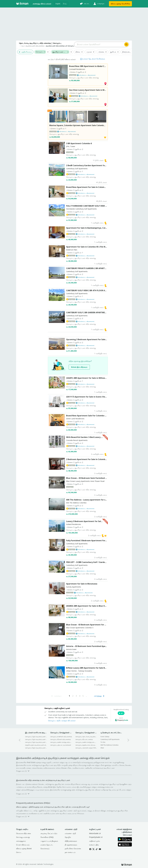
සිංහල (65, 4)
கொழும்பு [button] (39, 52)
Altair (102, 748)
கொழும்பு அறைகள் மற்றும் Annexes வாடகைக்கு (86, 748)
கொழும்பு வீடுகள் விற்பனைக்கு (60, 739)
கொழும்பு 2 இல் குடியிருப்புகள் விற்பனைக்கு (36, 737)
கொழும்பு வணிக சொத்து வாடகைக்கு (86, 742)
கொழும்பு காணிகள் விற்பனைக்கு (61, 737)
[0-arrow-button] (20, 740)
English (58, 4)
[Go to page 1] (69, 696)
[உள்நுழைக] (99, 4)
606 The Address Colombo (110, 745)
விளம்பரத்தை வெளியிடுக (120, 4)
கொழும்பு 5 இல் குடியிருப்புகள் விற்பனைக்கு (36, 742)
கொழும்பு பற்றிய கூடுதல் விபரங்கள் (62, 721)
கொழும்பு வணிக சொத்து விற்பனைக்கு (61, 742)
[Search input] (99, 44)
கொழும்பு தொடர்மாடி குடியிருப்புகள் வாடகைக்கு (86, 737)
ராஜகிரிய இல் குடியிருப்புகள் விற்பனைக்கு (36, 745)
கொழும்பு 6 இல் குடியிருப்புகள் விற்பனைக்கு (36, 748)
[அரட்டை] (85, 4)
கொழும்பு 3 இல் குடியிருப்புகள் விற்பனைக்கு (36, 739)
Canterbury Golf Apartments (110, 739)
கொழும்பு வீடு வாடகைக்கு (84, 739)
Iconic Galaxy (105, 737)
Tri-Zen (103, 742)
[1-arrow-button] (128, 740)
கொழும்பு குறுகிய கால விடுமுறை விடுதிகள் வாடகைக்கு (86, 745)
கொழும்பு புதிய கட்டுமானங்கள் (61, 745)
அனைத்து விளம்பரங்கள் (42, 4)
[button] (44, 52)
